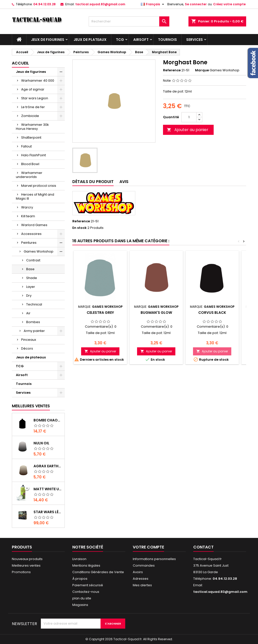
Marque (202, 70)
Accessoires (31, 234)
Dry (29, 296)
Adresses (141, 579)
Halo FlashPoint (34, 155)
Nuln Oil (41, 443)
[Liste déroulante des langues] (153, 4)
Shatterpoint (31, 137)
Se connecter (196, 4)
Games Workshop (39, 251)
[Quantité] (189, 117)
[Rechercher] (129, 21)
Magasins (80, 605)
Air (28, 313)
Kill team (28, 216)
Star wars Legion (35, 98)
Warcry (27, 207)
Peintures (29, 243)
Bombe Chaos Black (48, 420)
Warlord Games (34, 225)
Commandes (144, 565)
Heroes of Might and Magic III (35, 196)
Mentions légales (86, 565)
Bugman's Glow (156, 313)
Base (30, 269)
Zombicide (30, 116)
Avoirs (138, 572)
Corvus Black (212, 313)
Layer (31, 287)
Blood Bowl (30, 164)
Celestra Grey (100, 313)
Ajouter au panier (188, 130)
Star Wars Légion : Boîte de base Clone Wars (48, 512)
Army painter (34, 331)
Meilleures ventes (26, 565)
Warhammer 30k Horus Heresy (32, 127)
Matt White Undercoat (48, 489)
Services (195, 40)
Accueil (20, 63)
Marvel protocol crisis (39, 186)
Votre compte (148, 547)
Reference (172, 70)
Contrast (33, 260)
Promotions (21, 572)
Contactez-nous (86, 592)
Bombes (33, 322)
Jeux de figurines (48, 40)
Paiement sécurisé (88, 585)
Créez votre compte (229, 4)
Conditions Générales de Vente (98, 572)
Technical (34, 304)
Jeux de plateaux (90, 40)
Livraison (79, 559)
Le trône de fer (33, 107)
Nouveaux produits (27, 559)
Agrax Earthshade (48, 466)
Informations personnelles (154, 559)
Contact (203, 547)
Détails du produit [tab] (93, 182)
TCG (120, 40)
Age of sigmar (33, 89)
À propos (80, 579)
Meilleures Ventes (31, 406)
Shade (32, 278)
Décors (27, 348)
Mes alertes (142, 585)
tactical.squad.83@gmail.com (100, 4)
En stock (79, 228)
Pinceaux (29, 340)
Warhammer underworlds (29, 175)
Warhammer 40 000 (38, 81)
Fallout (26, 146)
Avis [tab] (124, 182)
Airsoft (141, 40)
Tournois (167, 40)
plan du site (82, 598)
